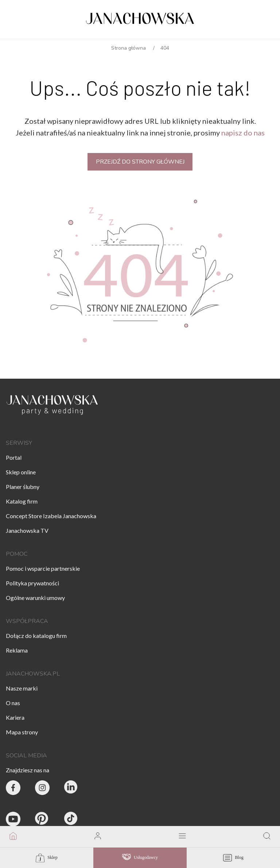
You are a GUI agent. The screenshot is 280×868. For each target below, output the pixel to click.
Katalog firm (22, 501)
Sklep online (21, 472)
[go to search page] (267, 837)
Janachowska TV (27, 530)
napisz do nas (243, 133)
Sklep (46, 858)
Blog (233, 858)
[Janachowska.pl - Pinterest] (42, 820)
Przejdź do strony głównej (140, 162)
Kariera (15, 717)
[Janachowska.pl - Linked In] (71, 789)
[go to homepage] (13, 837)
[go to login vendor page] (98, 837)
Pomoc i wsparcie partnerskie (43, 568)
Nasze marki (22, 688)
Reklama (17, 650)
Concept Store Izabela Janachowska (51, 516)
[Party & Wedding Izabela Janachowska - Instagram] (42, 789)
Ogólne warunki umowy (35, 598)
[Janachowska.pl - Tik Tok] (71, 820)
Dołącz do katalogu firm (36, 636)
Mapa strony (22, 732)
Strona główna (129, 48)
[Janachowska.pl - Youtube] (13, 820)
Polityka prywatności (32, 583)
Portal (14, 457)
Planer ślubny (23, 487)
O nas (13, 703)
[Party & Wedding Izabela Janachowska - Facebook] (13, 789)
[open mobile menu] (182, 837)
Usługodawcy (140, 858)
